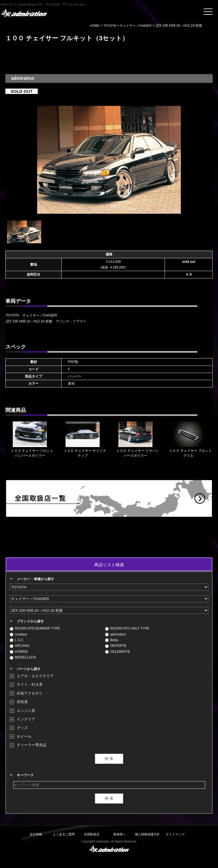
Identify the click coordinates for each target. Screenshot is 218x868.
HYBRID (19, 652)
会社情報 (36, 834)
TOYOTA (110, 26)
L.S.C (16, 640)
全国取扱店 (92, 834)
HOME (95, 26)
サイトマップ (175, 834)
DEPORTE (116, 646)
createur (18, 634)
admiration (116, 634)
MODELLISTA (23, 657)
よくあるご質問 (64, 834)
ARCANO (19, 646)
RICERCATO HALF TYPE (127, 628)
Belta (111, 640)
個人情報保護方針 (147, 834)
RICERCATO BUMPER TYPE (35, 628)
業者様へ (120, 834)
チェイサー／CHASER (136, 26)
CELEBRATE (118, 652)
